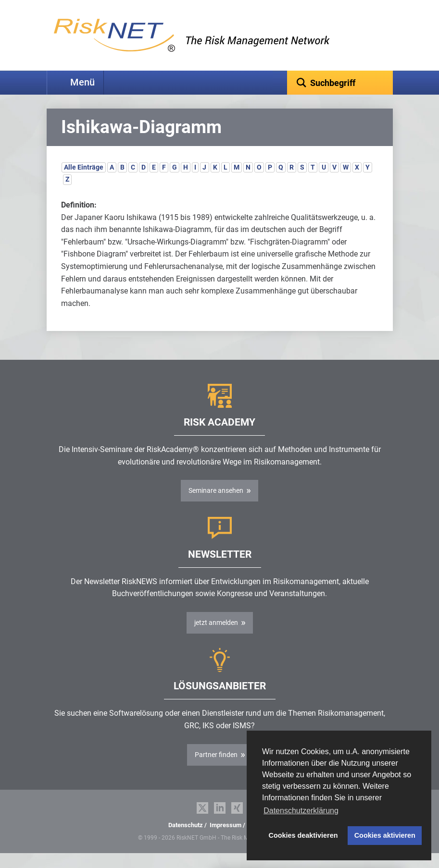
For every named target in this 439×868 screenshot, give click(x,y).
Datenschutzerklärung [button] (301, 811)
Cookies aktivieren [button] (385, 835)
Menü (82, 82)
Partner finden (216, 770)
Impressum (226, 840)
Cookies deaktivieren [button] (303, 835)
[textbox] (340, 83)
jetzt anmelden (216, 637)
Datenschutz (186, 840)
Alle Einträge (84, 182)
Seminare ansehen (216, 505)
